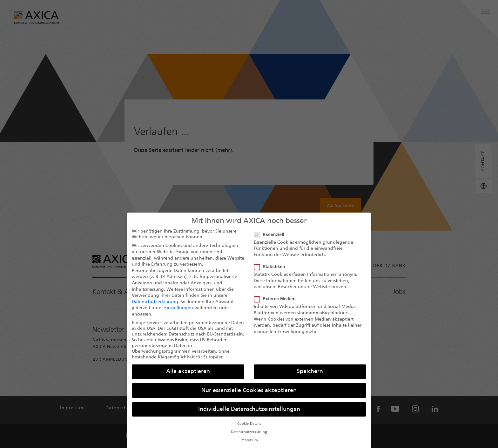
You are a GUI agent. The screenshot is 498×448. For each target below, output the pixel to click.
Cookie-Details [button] (249, 429)
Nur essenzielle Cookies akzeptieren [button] (249, 395)
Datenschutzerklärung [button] (249, 437)
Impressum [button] (249, 445)
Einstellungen (179, 313)
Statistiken (272, 271)
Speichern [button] (310, 376)
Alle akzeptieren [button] (188, 376)
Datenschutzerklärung (155, 307)
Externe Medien (277, 303)
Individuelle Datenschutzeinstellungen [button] (249, 414)
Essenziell (271, 239)
